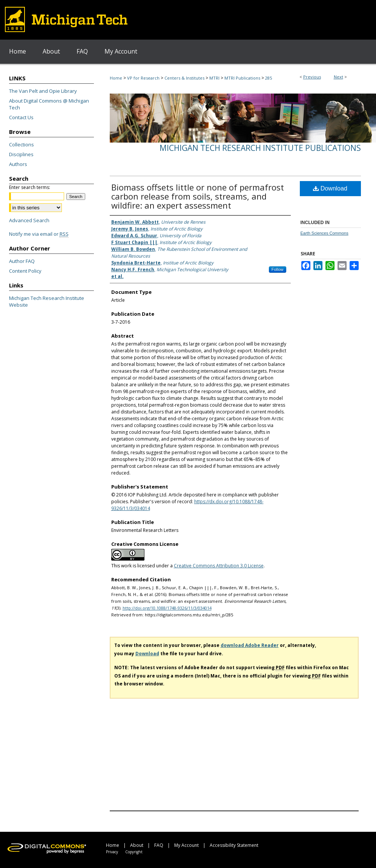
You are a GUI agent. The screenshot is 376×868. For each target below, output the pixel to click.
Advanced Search (29, 220)
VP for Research (143, 78)
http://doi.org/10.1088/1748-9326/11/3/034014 (167, 608)
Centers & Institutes (184, 78)
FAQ (159, 845)
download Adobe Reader (250, 645)
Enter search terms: (30, 187)
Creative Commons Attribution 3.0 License (219, 566)
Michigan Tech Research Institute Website (47, 301)
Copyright (134, 852)
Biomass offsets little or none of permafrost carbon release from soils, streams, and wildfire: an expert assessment (198, 196)
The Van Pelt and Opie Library (43, 91)
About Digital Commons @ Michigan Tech (49, 104)
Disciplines (21, 154)
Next (338, 77)
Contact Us (21, 117)
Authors (18, 164)
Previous (312, 77)
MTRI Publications (242, 78)
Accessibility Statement (234, 845)
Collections (21, 144)
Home (116, 78)
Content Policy (25, 271)
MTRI (214, 78)
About (137, 845)
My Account (186, 845)
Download (330, 188)
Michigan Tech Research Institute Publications (260, 148)
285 (269, 78)
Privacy (112, 852)
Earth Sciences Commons (325, 233)
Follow (278, 269)
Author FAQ (22, 261)
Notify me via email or (39, 234)
